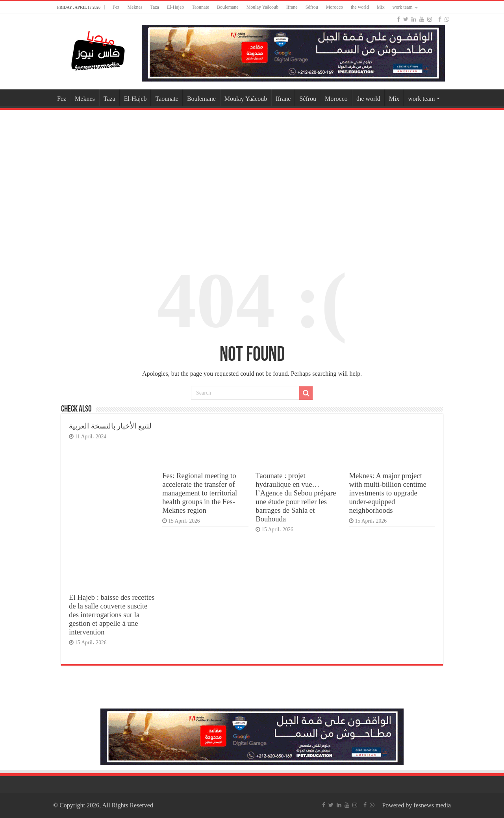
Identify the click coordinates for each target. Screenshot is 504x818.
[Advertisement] (252, 175)
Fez (116, 7)
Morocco (334, 7)
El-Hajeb (175, 7)
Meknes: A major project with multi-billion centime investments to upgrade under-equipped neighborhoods (387, 493)
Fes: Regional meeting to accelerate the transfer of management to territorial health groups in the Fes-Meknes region (200, 493)
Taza (154, 7)
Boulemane (228, 7)
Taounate (200, 7)
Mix (381, 7)
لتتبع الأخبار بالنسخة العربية (110, 426)
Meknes (135, 7)
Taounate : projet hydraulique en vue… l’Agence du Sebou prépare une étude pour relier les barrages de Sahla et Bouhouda (296, 497)
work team (403, 7)
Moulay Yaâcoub (262, 7)
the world (360, 7)
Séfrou (312, 7)
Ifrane (292, 7)
